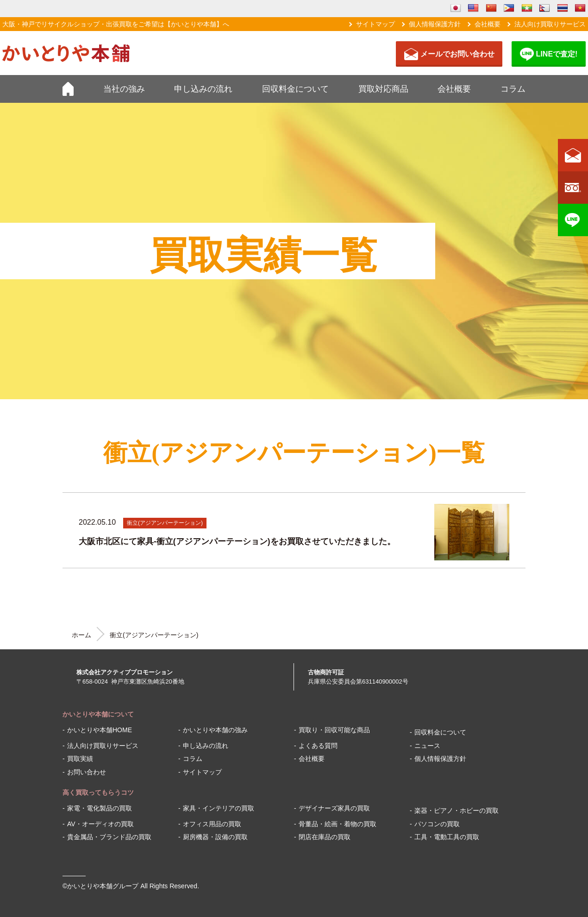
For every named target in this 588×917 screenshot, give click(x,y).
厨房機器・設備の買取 (215, 837)
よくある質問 (318, 746)
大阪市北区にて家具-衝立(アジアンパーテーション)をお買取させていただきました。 (237, 541)
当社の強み (124, 89)
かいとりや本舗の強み (215, 730)
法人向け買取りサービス (550, 24)
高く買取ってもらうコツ (98, 792)
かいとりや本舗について (98, 714)
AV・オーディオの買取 (100, 824)
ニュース (427, 746)
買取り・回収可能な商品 (334, 730)
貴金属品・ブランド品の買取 (109, 837)
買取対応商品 (383, 89)
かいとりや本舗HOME (100, 730)
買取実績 (80, 759)
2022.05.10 (97, 522)
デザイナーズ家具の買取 (334, 808)
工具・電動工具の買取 (447, 837)
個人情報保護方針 (435, 24)
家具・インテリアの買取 (219, 808)
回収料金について (295, 89)
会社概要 (488, 24)
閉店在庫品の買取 (325, 837)
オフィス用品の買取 (212, 824)
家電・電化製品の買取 (100, 808)
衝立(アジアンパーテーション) (165, 523)
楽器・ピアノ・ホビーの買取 (457, 810)
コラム (513, 89)
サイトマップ (375, 24)
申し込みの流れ (203, 89)
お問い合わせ (87, 772)
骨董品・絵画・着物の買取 (338, 824)
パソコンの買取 (437, 824)
